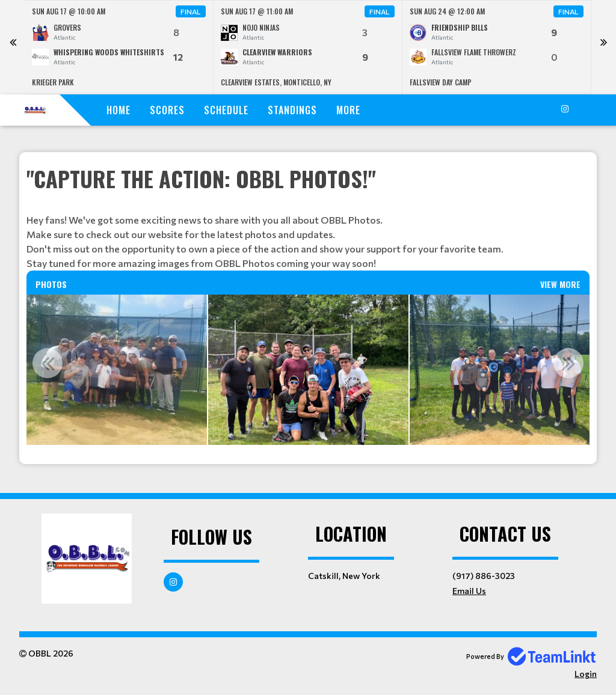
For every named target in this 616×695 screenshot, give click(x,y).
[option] (119, 47)
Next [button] (568, 363)
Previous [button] (48, 363)
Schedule (226, 110)
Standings (292, 110)
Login (586, 674)
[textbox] (308, 216)
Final (191, 11)
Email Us (469, 591)
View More (560, 284)
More (348, 110)
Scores (167, 110)
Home (119, 110)
